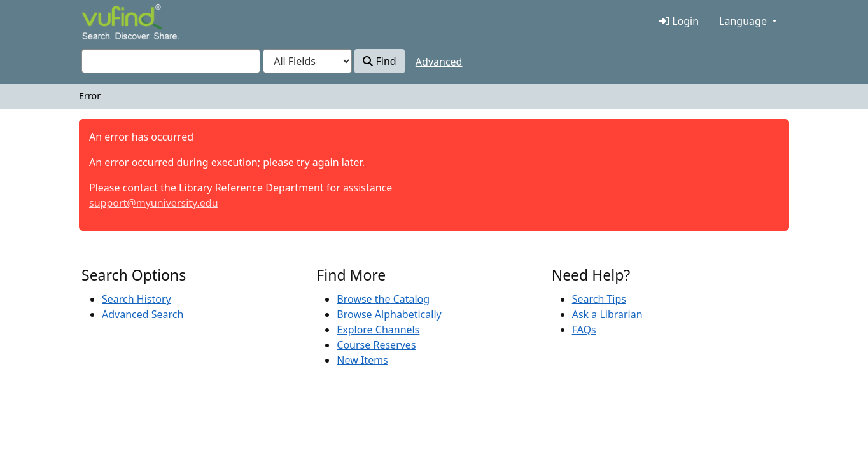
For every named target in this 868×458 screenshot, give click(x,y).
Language (743, 21)
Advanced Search (143, 314)
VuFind (104, 23)
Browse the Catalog (383, 299)
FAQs (584, 330)
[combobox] (171, 61)
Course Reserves (376, 345)
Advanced (439, 62)
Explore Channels (378, 330)
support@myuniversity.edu (154, 203)
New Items (362, 360)
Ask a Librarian (607, 314)
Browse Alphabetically (389, 314)
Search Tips (599, 299)
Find (379, 61)
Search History (136, 299)
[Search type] (307, 61)
